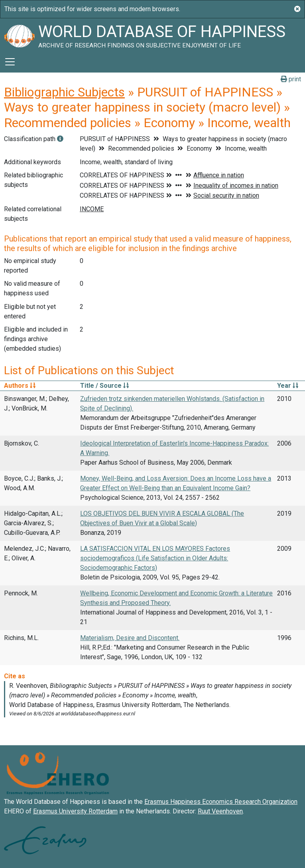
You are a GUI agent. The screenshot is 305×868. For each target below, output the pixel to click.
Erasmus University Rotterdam (75, 811)
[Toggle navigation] (10, 62)
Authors (20, 386)
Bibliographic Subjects (64, 92)
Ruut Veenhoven (220, 811)
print (291, 79)
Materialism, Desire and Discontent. (130, 638)
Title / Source (104, 386)
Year (288, 386)
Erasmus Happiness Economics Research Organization (221, 802)
